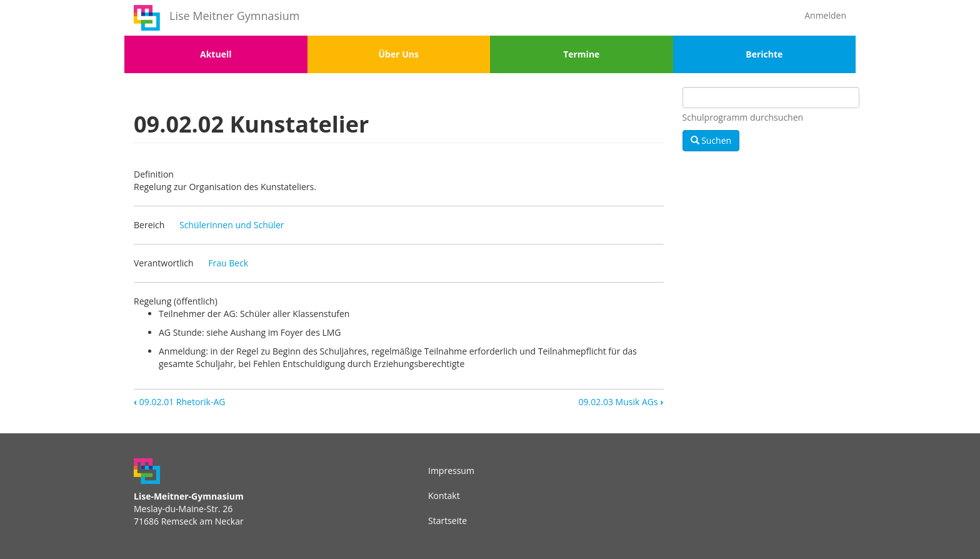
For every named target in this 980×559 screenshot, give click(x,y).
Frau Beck (228, 263)
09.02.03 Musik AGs (621, 402)
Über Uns (399, 54)
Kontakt (444, 496)
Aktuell (216, 54)
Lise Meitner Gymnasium (234, 16)
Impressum (451, 471)
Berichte (764, 54)
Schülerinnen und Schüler (232, 225)
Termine (581, 54)
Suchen (711, 140)
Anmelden (825, 15)
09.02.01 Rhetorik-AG (179, 402)
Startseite (447, 521)
